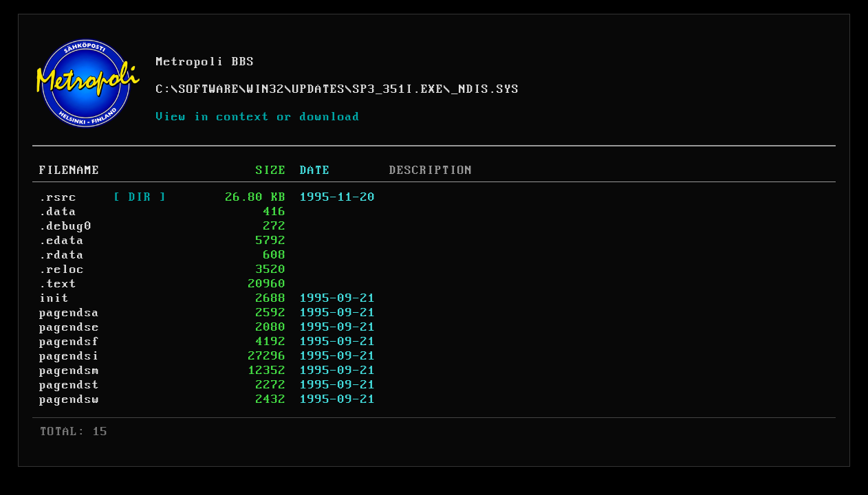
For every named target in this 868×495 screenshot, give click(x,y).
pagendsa (69, 313)
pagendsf (69, 342)
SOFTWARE (209, 89)
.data (58, 212)
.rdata (62, 255)
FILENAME (69, 170)
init (54, 298)
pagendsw (69, 399)
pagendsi (69, 356)
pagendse (69, 327)
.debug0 (66, 226)
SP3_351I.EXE (398, 89)
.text (58, 284)
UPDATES (319, 89)
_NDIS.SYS (485, 89)
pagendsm (69, 371)
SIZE (271, 170)
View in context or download (258, 117)
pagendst (69, 385)
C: (164, 89)
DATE (315, 170)
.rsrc (58, 197)
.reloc (62, 269)
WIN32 (266, 89)
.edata (62, 241)
